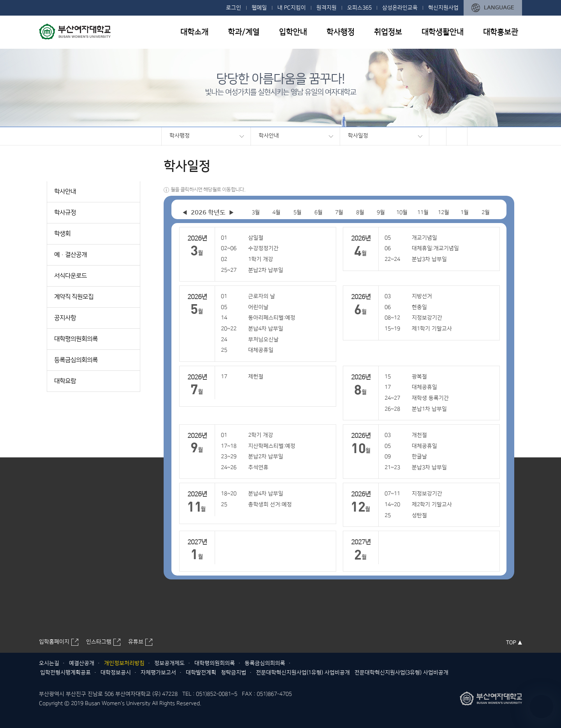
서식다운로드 (71, 276)
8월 (360, 213)
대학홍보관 (501, 32)
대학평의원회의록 (76, 339)
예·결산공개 (71, 255)
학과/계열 (244, 32)
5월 (297, 213)
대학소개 (194, 32)
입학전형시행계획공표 (65, 673)
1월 (465, 213)
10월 (402, 213)
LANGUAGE (499, 8)
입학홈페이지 (54, 642)
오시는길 (49, 663)
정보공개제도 (169, 663)
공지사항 (65, 318)
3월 (256, 213)
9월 (381, 213)
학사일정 (358, 136)
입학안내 (293, 32)
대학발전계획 (201, 673)
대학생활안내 (443, 32)
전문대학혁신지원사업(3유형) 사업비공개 (401, 673)
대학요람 (65, 381)
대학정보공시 (116, 673)
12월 (444, 213)
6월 (318, 213)
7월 (339, 213)
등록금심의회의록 (76, 360)
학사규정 (65, 213)
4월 (276, 213)
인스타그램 (99, 642)
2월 (486, 213)
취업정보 (388, 32)
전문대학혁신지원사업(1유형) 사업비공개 (303, 673)
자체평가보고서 (158, 673)
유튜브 (136, 642)
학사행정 (340, 32)
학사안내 (269, 136)
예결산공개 (82, 663)
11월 (423, 213)
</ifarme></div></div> (542, 707)
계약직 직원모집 (74, 297)
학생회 (62, 234)
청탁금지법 (234, 673)
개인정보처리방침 (124, 663)
